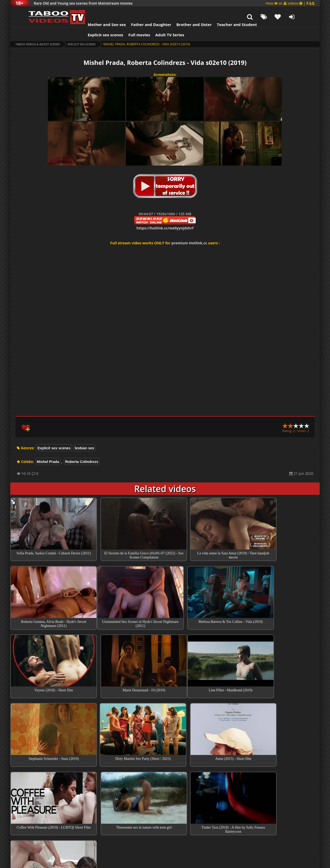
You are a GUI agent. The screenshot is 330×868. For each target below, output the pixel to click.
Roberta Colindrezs (82, 449)
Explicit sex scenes (95, 22)
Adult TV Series (159, 22)
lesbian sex (85, 435)
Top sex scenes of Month (165, 782)
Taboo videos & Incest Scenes (40, 31)
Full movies (129, 22)
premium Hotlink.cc (189, 230)
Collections (165, 797)
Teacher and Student (226, 12)
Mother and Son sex (96, 12)
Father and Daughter (141, 12)
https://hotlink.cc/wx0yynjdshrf (165, 215)
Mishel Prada (48, 449)
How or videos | (290, 3)
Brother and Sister (184, 12)
